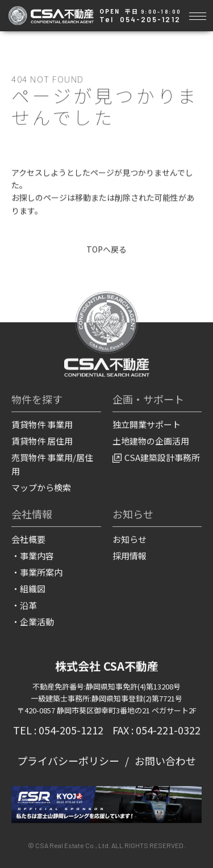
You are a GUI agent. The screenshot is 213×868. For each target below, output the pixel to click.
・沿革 (24, 605)
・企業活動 (33, 622)
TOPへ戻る (106, 249)
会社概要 (28, 539)
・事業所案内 (37, 572)
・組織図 (28, 589)
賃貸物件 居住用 (42, 441)
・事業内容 (33, 556)
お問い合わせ (165, 761)
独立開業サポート (147, 425)
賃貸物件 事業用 (42, 425)
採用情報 (130, 556)
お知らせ (130, 539)
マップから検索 (41, 488)
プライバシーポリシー (68, 761)
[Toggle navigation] (197, 14)
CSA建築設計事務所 (156, 458)
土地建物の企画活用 (151, 441)
